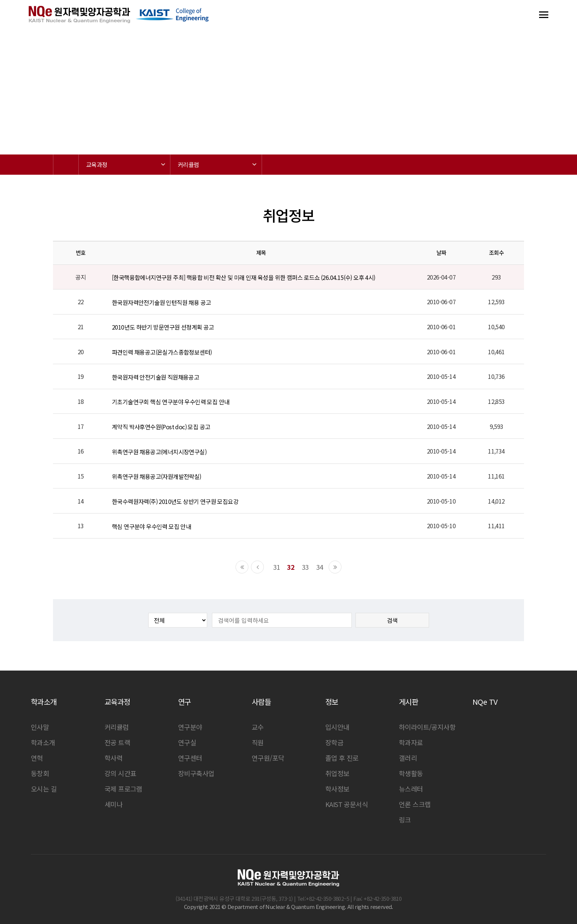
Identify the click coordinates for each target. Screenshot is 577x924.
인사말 (40, 727)
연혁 (37, 758)
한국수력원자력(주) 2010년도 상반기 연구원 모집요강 (175, 501)
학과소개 (43, 742)
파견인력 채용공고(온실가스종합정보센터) (162, 352)
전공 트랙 (117, 742)
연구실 (187, 742)
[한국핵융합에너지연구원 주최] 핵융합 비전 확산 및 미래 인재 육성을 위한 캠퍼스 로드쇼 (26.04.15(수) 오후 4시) (244, 277)
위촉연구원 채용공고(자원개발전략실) (157, 476)
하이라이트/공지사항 (427, 727)
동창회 (40, 773)
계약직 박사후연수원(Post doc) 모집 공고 (161, 427)
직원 (258, 742)
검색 (392, 620)
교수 (258, 727)
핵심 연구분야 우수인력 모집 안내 (151, 526)
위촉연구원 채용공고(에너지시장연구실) (159, 452)
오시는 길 (44, 789)
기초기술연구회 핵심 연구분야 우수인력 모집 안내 (171, 402)
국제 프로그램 (123, 789)
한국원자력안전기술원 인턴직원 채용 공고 (161, 302)
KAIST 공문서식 (347, 804)
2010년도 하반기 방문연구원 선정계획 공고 (163, 327)
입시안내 (337, 727)
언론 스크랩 (415, 804)
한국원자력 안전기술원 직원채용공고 (155, 377)
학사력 (114, 758)
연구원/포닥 (268, 758)
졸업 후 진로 (342, 758)
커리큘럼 (117, 727)
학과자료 (411, 742)
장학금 (334, 742)
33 (305, 567)
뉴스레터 (411, 789)
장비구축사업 (196, 773)
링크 (405, 820)
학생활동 (411, 773)
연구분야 (190, 727)
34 (320, 567)
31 (277, 567)
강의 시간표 (120, 773)
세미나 (114, 804)
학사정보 (337, 789)
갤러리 (408, 758)
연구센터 (190, 758)
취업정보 (337, 773)
